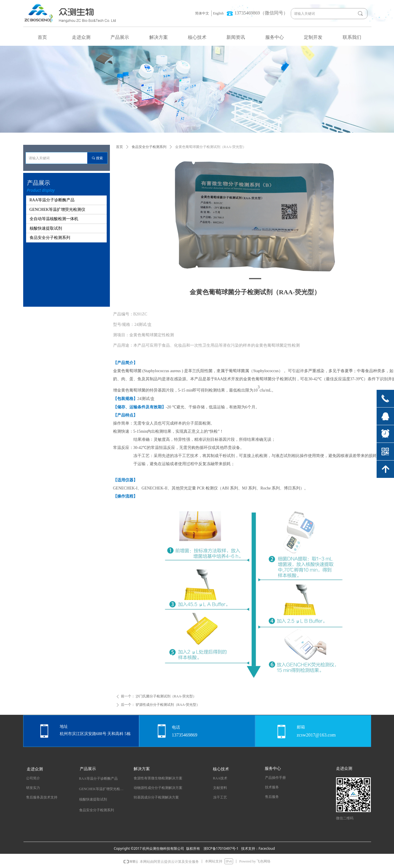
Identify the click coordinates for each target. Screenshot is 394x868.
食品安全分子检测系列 (149, 147)
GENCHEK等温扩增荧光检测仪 (58, 210)
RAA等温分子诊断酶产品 (52, 200)
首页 (119, 147)
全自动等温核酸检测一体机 (54, 219)
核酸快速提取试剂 (46, 228)
